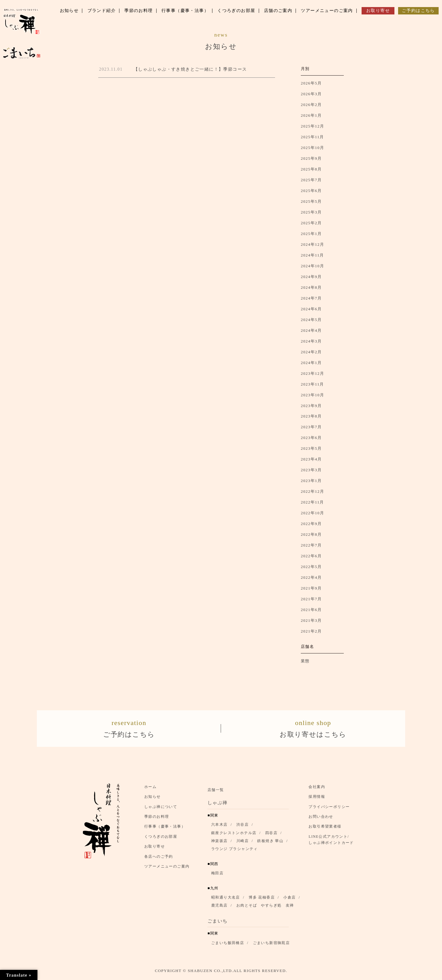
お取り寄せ (155, 849)
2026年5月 (311, 83)
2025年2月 (311, 223)
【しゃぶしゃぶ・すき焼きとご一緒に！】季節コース (190, 69)
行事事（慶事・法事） (165, 829)
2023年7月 (311, 427)
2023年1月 (311, 481)
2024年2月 (311, 352)
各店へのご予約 (159, 859)
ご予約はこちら (129, 729)
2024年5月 (311, 320)
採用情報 (317, 800)
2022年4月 (311, 577)
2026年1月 (311, 115)
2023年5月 (311, 448)
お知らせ (153, 800)
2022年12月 (312, 491)
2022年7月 (311, 545)
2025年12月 (312, 126)
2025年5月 (311, 201)
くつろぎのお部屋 (161, 839)
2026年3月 (311, 94)
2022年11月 (312, 502)
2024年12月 (312, 244)
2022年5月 (311, 567)
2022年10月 (312, 513)
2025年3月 (311, 212)
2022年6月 (311, 556)
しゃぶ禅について (161, 809)
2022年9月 (311, 524)
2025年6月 (311, 191)
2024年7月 (311, 298)
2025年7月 (311, 180)
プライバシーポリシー (329, 809)
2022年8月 (311, 534)
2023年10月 (312, 395)
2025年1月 (311, 234)
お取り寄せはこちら (313, 729)
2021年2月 (311, 631)
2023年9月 (311, 406)
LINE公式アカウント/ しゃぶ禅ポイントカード (333, 842)
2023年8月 (311, 416)
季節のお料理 (157, 820)
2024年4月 (311, 330)
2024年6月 (311, 309)
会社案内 (317, 790)
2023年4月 (311, 459)
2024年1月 (311, 363)
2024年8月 (311, 287)
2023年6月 (311, 438)
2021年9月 (311, 588)
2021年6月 (311, 610)
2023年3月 (311, 470)
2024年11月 (312, 255)
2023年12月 (312, 373)
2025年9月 (311, 158)
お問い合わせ (321, 820)
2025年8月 (311, 169)
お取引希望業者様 (325, 829)
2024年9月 (311, 277)
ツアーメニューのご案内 (167, 869)
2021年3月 (311, 620)
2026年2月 (311, 105)
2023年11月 (312, 384)
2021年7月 (311, 599)
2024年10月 (312, 266)
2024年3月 (311, 341)
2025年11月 (312, 137)
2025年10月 (312, 148)
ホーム (150, 790)
